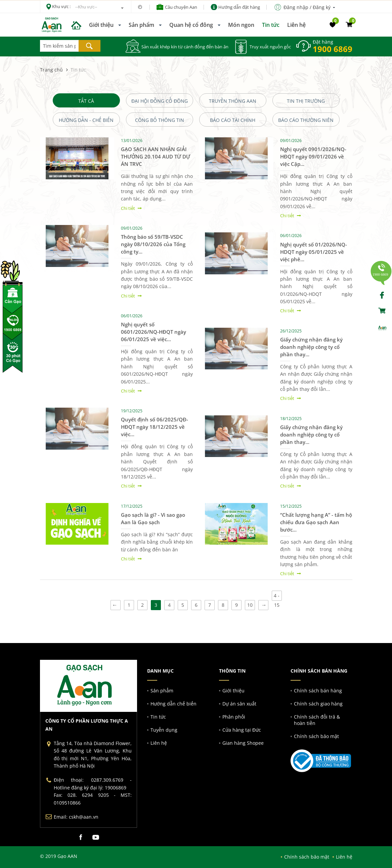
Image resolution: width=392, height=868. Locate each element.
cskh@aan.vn (84, 817)
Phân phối (234, 717)
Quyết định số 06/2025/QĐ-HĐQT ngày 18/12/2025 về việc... (155, 427)
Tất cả (86, 101)
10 (250, 605)
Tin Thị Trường (306, 101)
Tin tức (271, 25)
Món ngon (241, 25)
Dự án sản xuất (239, 704)
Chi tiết (128, 208)
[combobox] (99, 8)
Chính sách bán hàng (318, 691)
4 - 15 (277, 597)
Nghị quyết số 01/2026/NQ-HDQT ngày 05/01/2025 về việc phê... (314, 252)
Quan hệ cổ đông (191, 25)
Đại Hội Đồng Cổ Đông (160, 101)
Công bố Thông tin (160, 120)
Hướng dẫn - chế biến (86, 120)
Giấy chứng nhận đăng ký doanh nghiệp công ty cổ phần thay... (311, 347)
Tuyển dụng (164, 730)
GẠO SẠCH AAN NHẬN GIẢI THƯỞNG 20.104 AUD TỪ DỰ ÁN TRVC (156, 156)
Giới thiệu (101, 25)
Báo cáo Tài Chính (233, 120)
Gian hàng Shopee (243, 743)
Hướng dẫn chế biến (173, 704)
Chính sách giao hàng (318, 704)
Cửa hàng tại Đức (242, 730)
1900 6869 (333, 49)
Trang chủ (51, 70)
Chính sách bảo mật (316, 736)
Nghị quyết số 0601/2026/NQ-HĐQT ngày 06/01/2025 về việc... (154, 332)
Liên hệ (296, 25)
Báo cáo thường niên (306, 120)
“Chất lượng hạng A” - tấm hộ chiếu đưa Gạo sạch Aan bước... (316, 522)
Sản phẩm (141, 25)
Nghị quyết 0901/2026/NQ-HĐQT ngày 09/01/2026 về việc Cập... (313, 156)
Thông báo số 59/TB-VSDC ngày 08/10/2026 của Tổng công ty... (153, 244)
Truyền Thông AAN (233, 101)
